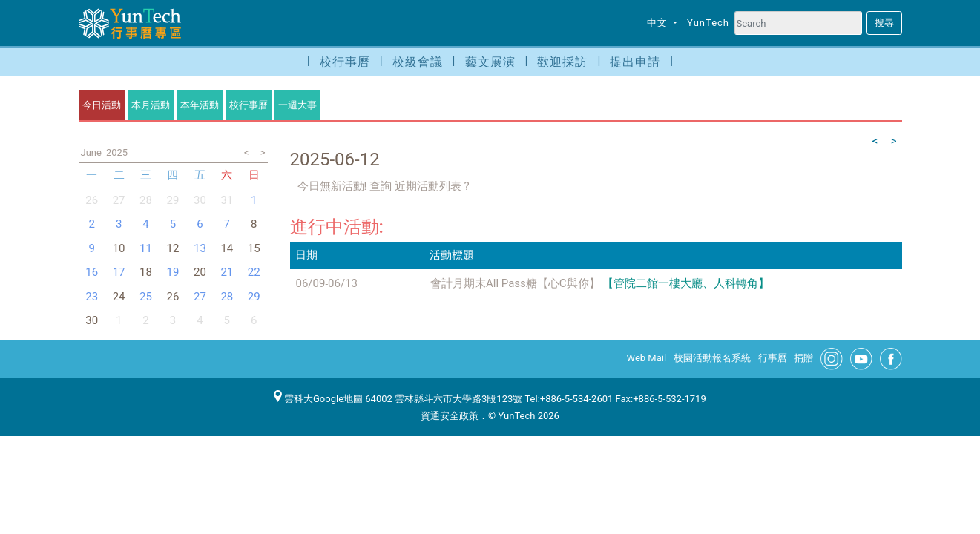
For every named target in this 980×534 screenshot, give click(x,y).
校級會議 (418, 62)
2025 (117, 152)
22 (254, 272)
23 (92, 297)
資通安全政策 (450, 416)
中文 (659, 23)
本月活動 (151, 105)
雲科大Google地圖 (318, 399)
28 (146, 200)
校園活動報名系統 (712, 358)
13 (200, 248)
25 (146, 297)
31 (227, 200)
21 (227, 272)
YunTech (708, 23)
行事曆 (773, 358)
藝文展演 (490, 62)
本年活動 (200, 105)
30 (200, 200)
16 (92, 272)
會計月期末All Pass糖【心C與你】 (515, 283)
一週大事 (297, 105)
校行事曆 (345, 62)
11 (146, 248)
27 (119, 200)
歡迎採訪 (562, 62)
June (91, 152)
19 (173, 272)
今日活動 (102, 105)
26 (92, 200)
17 (119, 272)
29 (173, 200)
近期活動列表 (428, 186)
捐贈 (803, 358)
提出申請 (635, 62)
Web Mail (647, 358)
